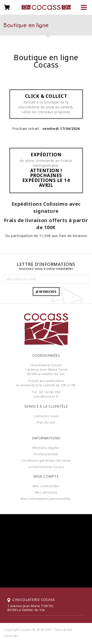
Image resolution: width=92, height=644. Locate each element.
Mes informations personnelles (46, 497)
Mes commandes (46, 484)
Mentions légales (46, 450)
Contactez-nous (46, 414)
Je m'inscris (46, 292)
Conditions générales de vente (46, 462)
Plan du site (46, 420)
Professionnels (46, 456)
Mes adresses (46, 490)
